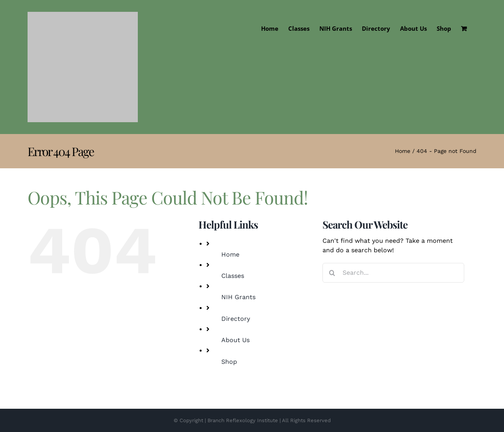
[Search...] (393, 273)
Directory (236, 319)
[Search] (332, 273)
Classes (233, 276)
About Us (235, 340)
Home (230, 254)
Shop (229, 362)
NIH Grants (238, 297)
